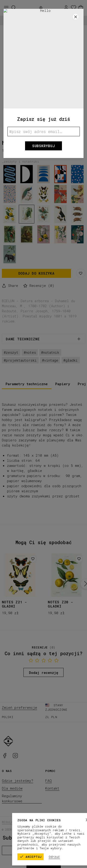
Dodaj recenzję (44, 673)
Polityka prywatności (53, 822)
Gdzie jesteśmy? (18, 781)
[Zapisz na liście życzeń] (81, 273)
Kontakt (52, 788)
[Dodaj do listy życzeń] (33, 559)
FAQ (48, 781)
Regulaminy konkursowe (12, 798)
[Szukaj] (14, 8)
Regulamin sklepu (17, 822)
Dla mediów (12, 788)
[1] (43, 126)
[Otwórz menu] (6, 8)
